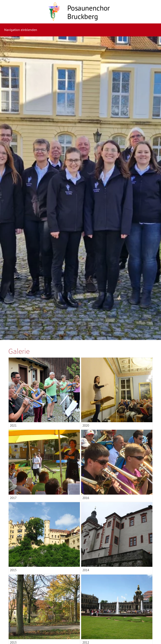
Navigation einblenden (21, 30)
